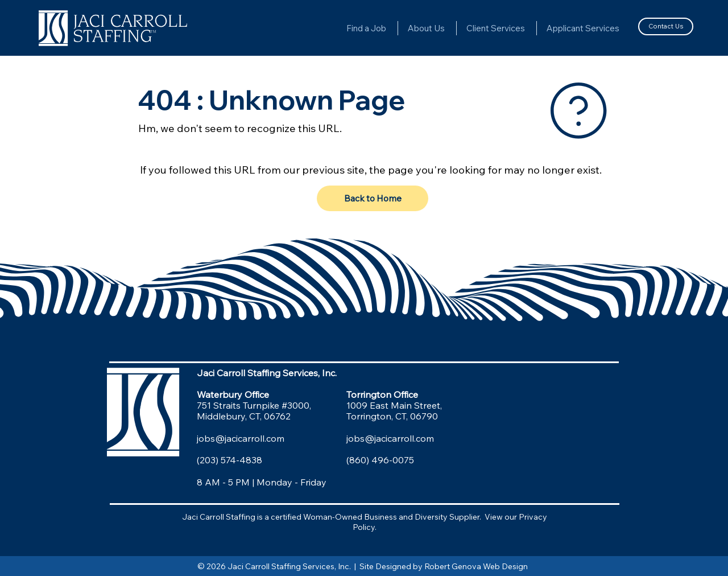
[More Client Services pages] (530, 28)
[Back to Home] (373, 199)
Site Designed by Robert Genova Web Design (445, 566)
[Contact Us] (665, 26)
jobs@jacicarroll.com (241, 438)
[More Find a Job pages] (391, 28)
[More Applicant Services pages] (624, 28)
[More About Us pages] (450, 28)
